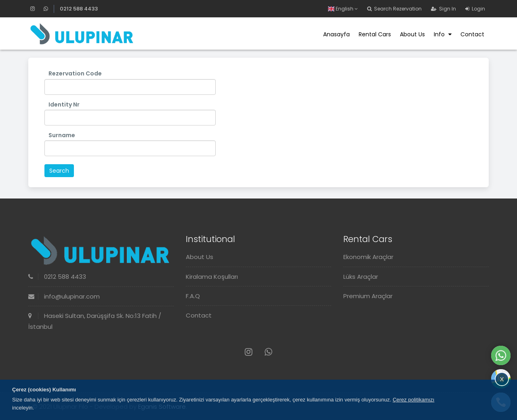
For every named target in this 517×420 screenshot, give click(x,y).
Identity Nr (64, 104)
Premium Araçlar (368, 296)
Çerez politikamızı (413, 400)
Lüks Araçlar (361, 277)
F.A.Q (193, 296)
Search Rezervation (394, 9)
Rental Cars (375, 34)
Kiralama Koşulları (212, 277)
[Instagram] (36, 9)
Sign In (443, 9)
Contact (472, 34)
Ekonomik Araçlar (368, 257)
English (343, 9)
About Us (412, 34)
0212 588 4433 (79, 9)
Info (443, 34)
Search (59, 171)
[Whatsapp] (46, 9)
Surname (62, 135)
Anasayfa (336, 34)
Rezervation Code (75, 73)
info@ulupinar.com (64, 296)
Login (475, 9)
